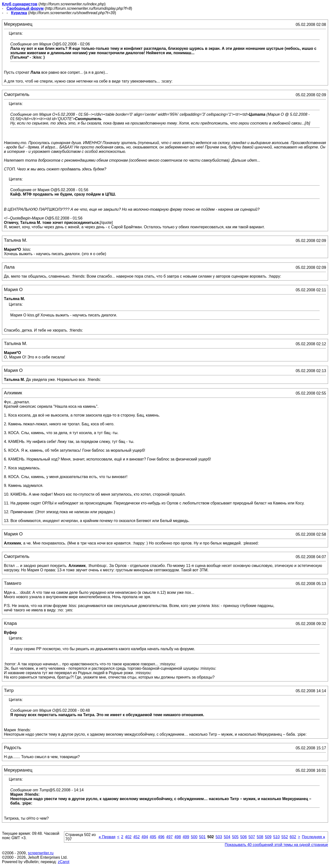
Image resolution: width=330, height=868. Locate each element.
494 (145, 837)
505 (235, 837)
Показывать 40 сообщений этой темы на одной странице (276, 845)
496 (161, 837)
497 (169, 837)
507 (252, 837)
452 (136, 837)
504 (227, 837)
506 (244, 837)
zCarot (64, 862)
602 (293, 837)
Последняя (314, 837)
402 (128, 837)
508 (260, 837)
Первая (107, 837)
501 (202, 837)
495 (153, 837)
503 (219, 837)
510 (276, 837)
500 (194, 837)
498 (178, 837)
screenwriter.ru (41, 853)
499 (186, 837)
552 (285, 837)
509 (268, 837)
